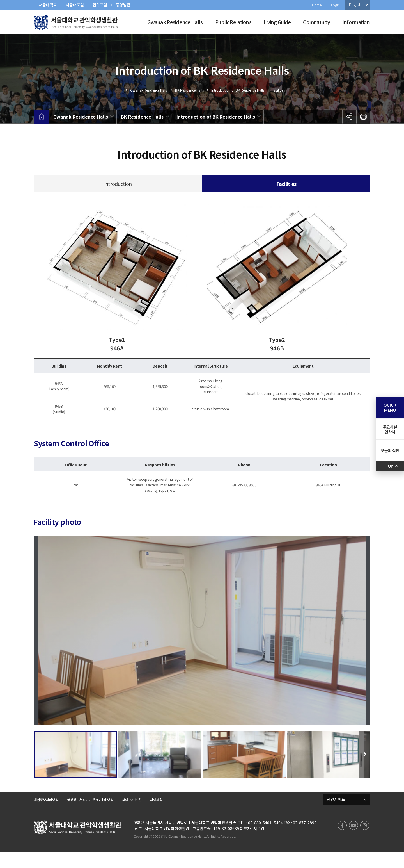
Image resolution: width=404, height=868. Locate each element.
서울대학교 (48, 5)
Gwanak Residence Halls (175, 22)
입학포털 (100, 5)
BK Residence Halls (189, 90)
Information (356, 22)
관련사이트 (336, 815)
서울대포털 (75, 5)
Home (317, 5)
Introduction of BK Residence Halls (238, 90)
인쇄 (363, 117)
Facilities (278, 90)
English (355, 5)
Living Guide (277, 22)
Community (316, 22)
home (41, 117)
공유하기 (349, 117)
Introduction (118, 184)
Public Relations (233, 22)
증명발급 (123, 5)
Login (335, 5)
